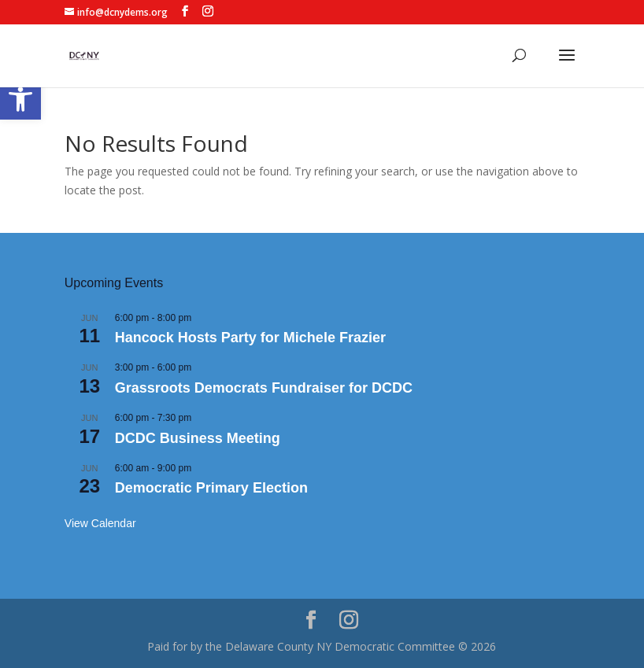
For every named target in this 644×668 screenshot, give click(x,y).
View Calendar (100, 523)
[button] (20, 99)
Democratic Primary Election (211, 488)
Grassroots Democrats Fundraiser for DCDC (264, 388)
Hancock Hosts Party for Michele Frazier (250, 338)
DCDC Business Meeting (198, 438)
